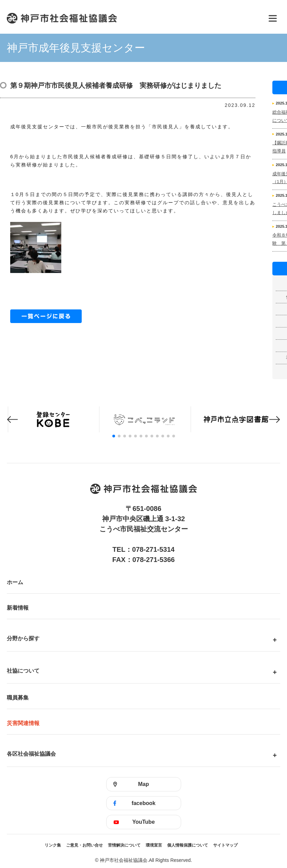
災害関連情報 (23, 723)
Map (144, 784)
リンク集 (53, 845)
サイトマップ (225, 845)
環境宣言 (154, 845)
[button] (12, 420)
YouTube (143, 822)
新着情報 (18, 608)
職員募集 (18, 698)
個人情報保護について (188, 845)
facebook (143, 803)
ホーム (15, 582)
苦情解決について (124, 845)
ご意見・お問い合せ (84, 845)
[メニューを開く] (273, 18)
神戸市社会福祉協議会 (133, 18)
